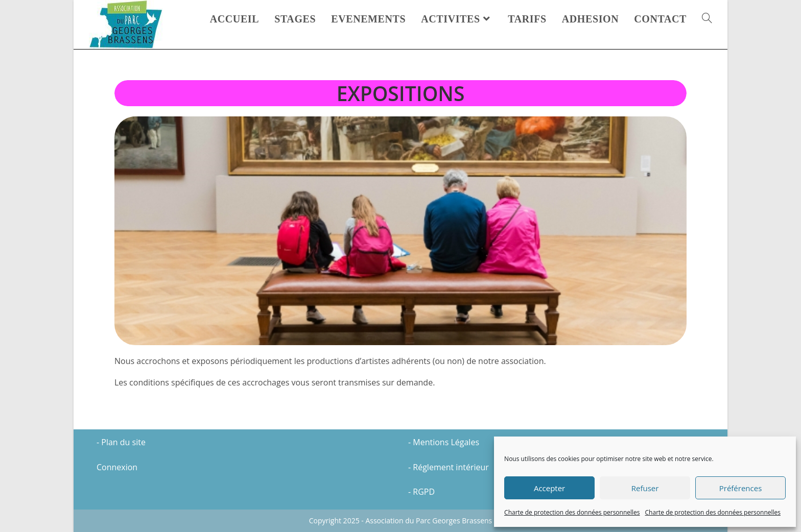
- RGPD (421, 492)
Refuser (645, 488)
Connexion (117, 467)
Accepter (549, 488)
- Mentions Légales (444, 442)
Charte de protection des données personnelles (572, 512)
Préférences (741, 488)
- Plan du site (121, 442)
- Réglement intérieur (449, 467)
